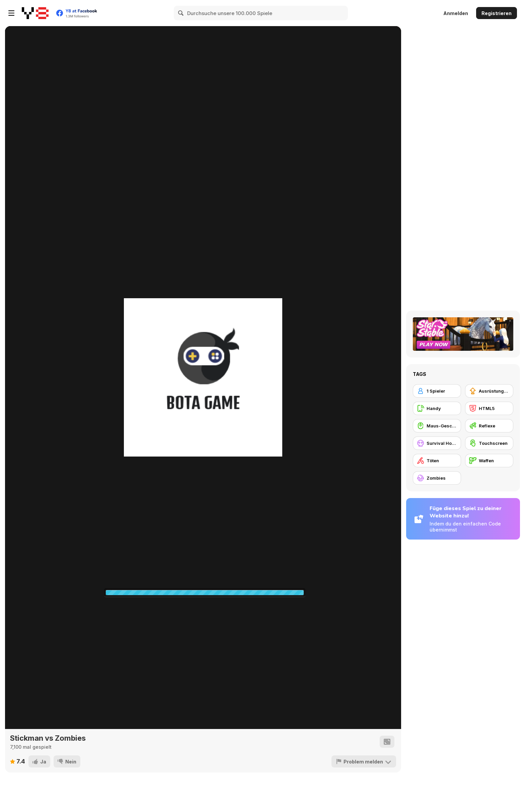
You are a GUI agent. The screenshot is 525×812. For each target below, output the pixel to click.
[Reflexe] (489, 426)
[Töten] (437, 461)
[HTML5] (489, 408)
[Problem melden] (364, 761)
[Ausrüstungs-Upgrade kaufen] (489, 391)
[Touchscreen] (489, 443)
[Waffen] (489, 461)
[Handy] (437, 408)
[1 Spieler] (437, 391)
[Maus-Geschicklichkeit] (437, 426)
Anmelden (456, 13)
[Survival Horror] (437, 443)
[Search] (181, 13)
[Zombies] (437, 478)
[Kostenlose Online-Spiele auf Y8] (35, 13)
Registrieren (497, 13)
